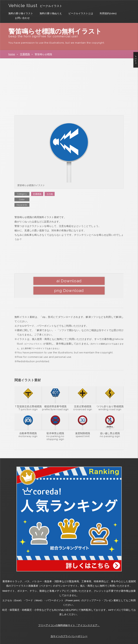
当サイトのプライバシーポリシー (69, 627)
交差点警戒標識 (83, 397)
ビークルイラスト (57, 6)
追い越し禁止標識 (110, 424)
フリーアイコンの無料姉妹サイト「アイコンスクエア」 (69, 616)
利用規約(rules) (108, 13)
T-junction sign (28, 400)
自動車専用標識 (28, 424)
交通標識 (25, 54)
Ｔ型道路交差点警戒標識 (28, 397)
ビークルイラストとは (81, 13)
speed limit (83, 427)
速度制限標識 (83, 424)
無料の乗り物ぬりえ (51, 13)
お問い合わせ (22, 18)
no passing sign (110, 427)
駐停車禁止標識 (55, 424)
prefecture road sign (55, 400)
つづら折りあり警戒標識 (110, 397)
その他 (50, 194)
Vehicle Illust (25, 5)
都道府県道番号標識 (55, 397)
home (12, 54)
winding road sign (110, 400)
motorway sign (28, 427)
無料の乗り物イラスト (21, 13)
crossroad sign (83, 400)
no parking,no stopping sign (55, 428)
